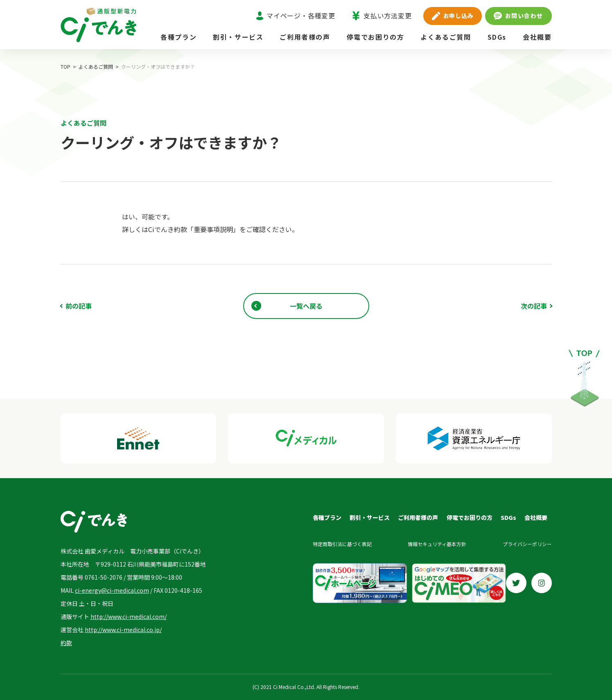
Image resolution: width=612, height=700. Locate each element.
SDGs (497, 37)
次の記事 (534, 306)
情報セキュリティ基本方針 (437, 544)
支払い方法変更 (382, 16)
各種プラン (178, 37)
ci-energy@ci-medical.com (112, 590)
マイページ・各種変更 (296, 16)
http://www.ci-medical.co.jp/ (123, 630)
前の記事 (79, 306)
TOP (65, 67)
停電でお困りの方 (376, 37)
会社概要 (537, 37)
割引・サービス (238, 37)
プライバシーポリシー (527, 544)
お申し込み (453, 16)
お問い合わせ (518, 16)
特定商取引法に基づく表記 (342, 544)
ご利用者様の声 (305, 37)
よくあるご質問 (446, 37)
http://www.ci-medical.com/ (129, 616)
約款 (66, 643)
